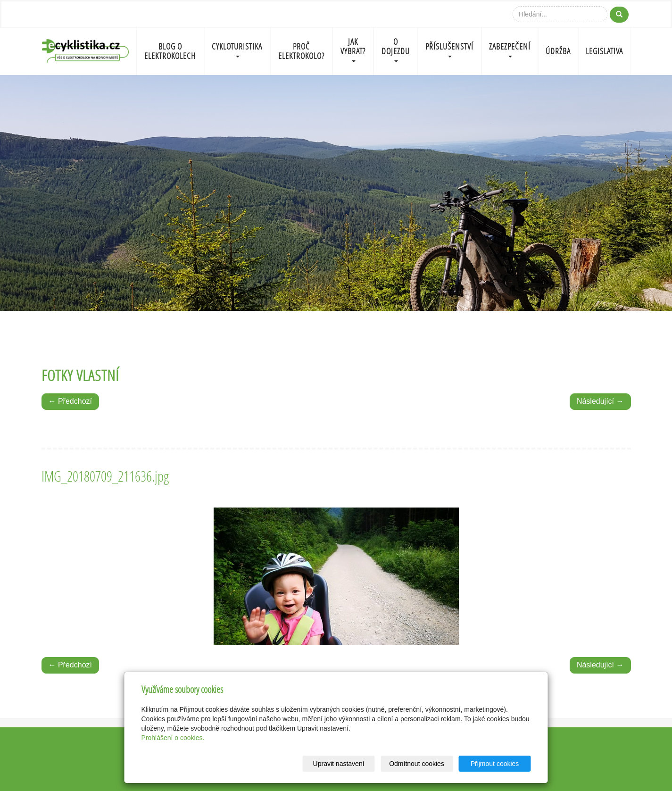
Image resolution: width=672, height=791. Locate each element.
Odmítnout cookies (417, 764)
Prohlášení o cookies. (173, 738)
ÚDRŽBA (558, 51)
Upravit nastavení (339, 764)
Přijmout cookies (495, 764)
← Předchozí (70, 401)
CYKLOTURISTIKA (237, 49)
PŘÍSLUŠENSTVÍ (449, 49)
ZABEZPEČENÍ (510, 49)
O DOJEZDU (396, 49)
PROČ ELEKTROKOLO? (301, 51)
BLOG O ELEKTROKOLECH (170, 51)
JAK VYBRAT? (353, 49)
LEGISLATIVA (604, 51)
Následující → (600, 401)
